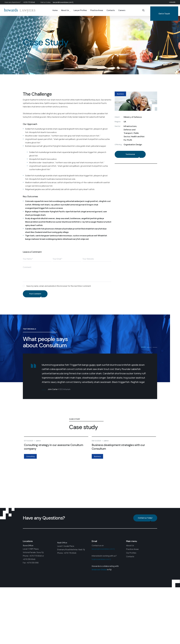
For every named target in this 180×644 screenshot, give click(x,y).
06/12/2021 (96, 441)
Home (55, 10)
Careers (122, 10)
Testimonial (130, 154)
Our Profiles (131, 553)
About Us (65, 10)
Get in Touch (164, 14)
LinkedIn (172, 2)
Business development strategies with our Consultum (118, 447)
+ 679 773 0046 (29, 2)
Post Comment (35, 294)
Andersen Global (99, 570)
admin (38, 441)
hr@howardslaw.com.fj (101, 559)
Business (120, 94)
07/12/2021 (29, 441)
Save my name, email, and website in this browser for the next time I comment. (59, 286)
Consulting (30, 456)
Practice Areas (97, 10)
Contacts (111, 10)
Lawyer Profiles (80, 10)
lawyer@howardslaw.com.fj (63, 2)
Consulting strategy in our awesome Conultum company (54, 447)
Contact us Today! (145, 518)
